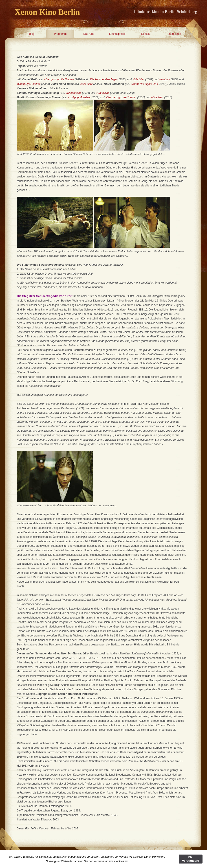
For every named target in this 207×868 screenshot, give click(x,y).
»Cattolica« (103, 93)
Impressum (174, 34)
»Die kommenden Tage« (103, 79)
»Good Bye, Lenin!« (29, 84)
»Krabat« (164, 79)
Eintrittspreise (117, 34)
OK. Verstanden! (191, 859)
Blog (32, 34)
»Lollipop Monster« (79, 97)
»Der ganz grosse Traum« (121, 97)
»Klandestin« (74, 93)
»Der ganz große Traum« (59, 79)
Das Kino (89, 34)
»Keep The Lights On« (144, 84)
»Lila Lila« (139, 79)
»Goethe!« (157, 97)
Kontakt (146, 34)
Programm (60, 34)
